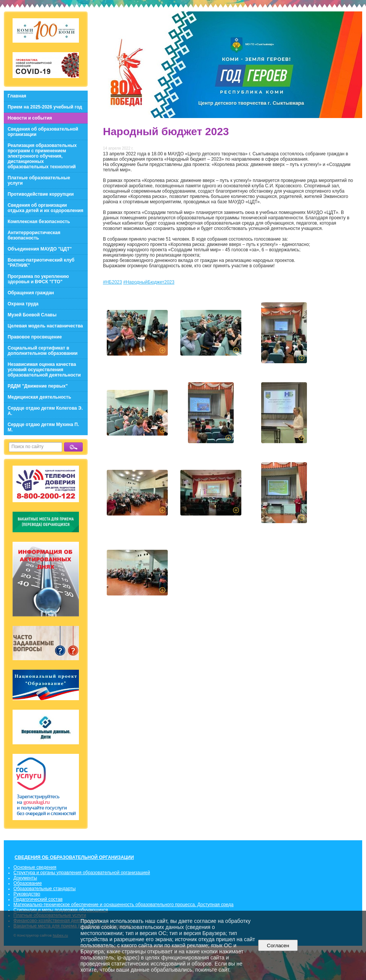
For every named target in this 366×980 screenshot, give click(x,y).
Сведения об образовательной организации (43, 132)
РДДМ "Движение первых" (38, 386)
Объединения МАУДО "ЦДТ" (40, 249)
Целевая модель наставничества (45, 326)
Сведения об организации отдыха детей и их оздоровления (46, 208)
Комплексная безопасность (39, 222)
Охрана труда (23, 304)
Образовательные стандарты (44, 889)
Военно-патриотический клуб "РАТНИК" (41, 263)
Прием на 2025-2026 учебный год (45, 107)
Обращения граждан (31, 293)
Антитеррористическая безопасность (34, 235)
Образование (27, 883)
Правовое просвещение (35, 337)
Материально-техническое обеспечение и (58, 905)
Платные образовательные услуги (39, 180)
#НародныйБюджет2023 (149, 282)
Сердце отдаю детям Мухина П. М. (43, 427)
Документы (25, 878)
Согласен (278, 946)
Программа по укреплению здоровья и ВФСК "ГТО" (38, 279)
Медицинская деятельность (39, 397)
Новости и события (30, 118)
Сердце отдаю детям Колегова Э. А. (45, 411)
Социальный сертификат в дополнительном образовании (43, 351)
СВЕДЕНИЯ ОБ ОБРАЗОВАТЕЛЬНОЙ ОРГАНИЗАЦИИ (74, 857)
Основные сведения (35, 867)
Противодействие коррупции (41, 194)
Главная (17, 96)
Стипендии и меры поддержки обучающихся (61, 910)
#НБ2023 (112, 282)
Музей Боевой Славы (32, 315)
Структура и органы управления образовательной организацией (82, 873)
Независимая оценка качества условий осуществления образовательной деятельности (44, 370)
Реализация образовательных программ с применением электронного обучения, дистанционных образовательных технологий (42, 156)
